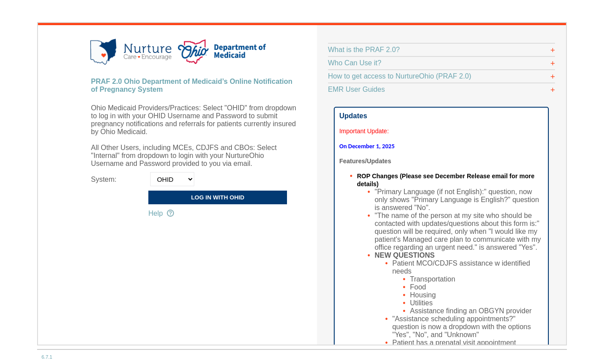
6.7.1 (47, 357)
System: (104, 179)
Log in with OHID (218, 197)
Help (161, 213)
